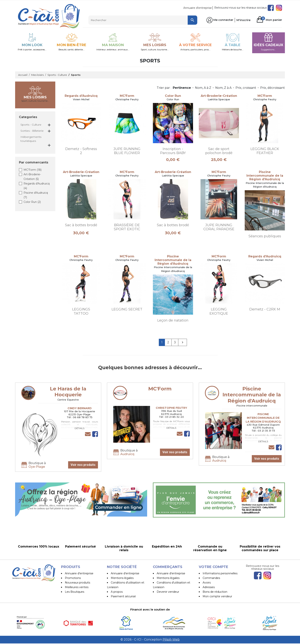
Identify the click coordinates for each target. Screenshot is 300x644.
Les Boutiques (75, 592)
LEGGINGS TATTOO (81, 311)
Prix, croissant (246, 88)
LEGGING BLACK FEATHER (265, 151)
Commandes (211, 578)
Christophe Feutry (171, 408)
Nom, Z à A (223, 88)
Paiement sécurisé (123, 596)
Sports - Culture (31, 125)
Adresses (209, 587)
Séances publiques (265, 236)
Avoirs (207, 583)
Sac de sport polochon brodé (219, 151)
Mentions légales (122, 578)
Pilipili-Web (171, 640)
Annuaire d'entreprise (198, 8)
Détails (79, 428)
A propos (117, 592)
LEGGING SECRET (127, 309)
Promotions (73, 578)
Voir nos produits (83, 465)
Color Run (32, 202)
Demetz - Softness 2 (81, 151)
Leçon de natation (173, 320)
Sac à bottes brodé (81, 225)
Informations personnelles (220, 573)
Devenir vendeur (168, 592)
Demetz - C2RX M (265, 309)
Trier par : (164, 88)
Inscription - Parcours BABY (173, 151)
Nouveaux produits (77, 583)
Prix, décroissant (273, 88)
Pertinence (182, 88)
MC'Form (33, 170)
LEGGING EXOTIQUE (219, 311)
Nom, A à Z (203, 88)
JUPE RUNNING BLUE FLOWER (127, 151)
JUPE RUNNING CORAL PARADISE (219, 227)
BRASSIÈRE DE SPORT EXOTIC (127, 227)
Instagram (279, 8)
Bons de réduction (215, 592)
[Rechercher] (143, 20)
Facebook (271, 8)
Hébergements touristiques (31, 139)
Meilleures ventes (77, 587)
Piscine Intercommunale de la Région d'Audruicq (252, 395)
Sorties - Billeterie (32, 131)
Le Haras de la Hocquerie (68, 392)
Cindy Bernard (80, 408)
